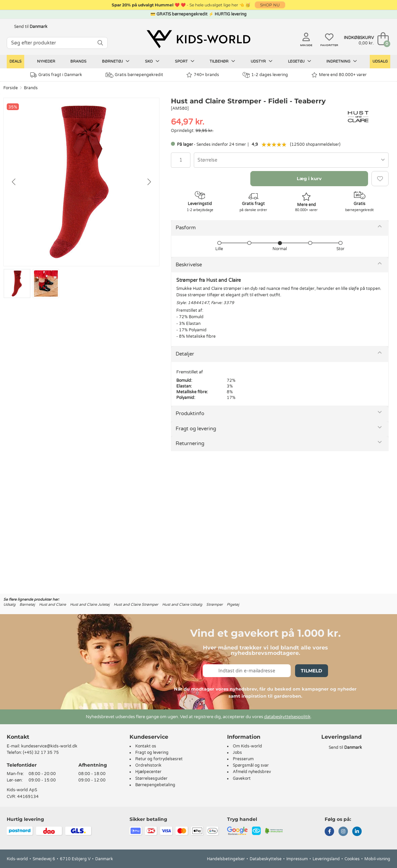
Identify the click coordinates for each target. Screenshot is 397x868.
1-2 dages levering (265, 75)
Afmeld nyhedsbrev (252, 772)
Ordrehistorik (148, 765)
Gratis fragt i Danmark (56, 75)
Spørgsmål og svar (251, 765)
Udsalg (380, 61)
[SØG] (100, 43)
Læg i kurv (309, 178)
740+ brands (203, 75)
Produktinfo (190, 413)
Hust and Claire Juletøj (90, 605)
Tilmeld (312, 671)
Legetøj (300, 61)
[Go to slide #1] (17, 283)
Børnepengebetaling (155, 785)
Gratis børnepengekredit (134, 75)
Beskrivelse (189, 265)
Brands (78, 61)
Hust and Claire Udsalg (182, 605)
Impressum (297, 859)
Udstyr (262, 61)
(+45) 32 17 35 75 (41, 753)
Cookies (352, 859)
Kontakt (18, 737)
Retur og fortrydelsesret (159, 759)
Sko (152, 61)
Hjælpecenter (148, 772)
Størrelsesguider (151, 778)
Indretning (342, 61)
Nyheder (46, 61)
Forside (11, 88)
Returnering (190, 443)
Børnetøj (116, 61)
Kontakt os (146, 746)
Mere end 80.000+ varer (339, 75)
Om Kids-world (247, 746)
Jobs (237, 753)
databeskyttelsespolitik (287, 717)
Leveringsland (326, 859)
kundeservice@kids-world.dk (49, 746)
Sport (185, 61)
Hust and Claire (52, 605)
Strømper (214, 605)
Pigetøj (233, 605)
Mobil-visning (377, 859)
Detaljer (185, 354)
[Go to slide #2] (46, 283)
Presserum (243, 759)
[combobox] (291, 160)
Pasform (186, 228)
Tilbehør (222, 61)
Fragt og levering (196, 429)
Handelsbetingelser (226, 859)
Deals (15, 61)
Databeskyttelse (266, 859)
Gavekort (242, 778)
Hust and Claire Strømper (136, 605)
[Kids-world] (199, 39)
